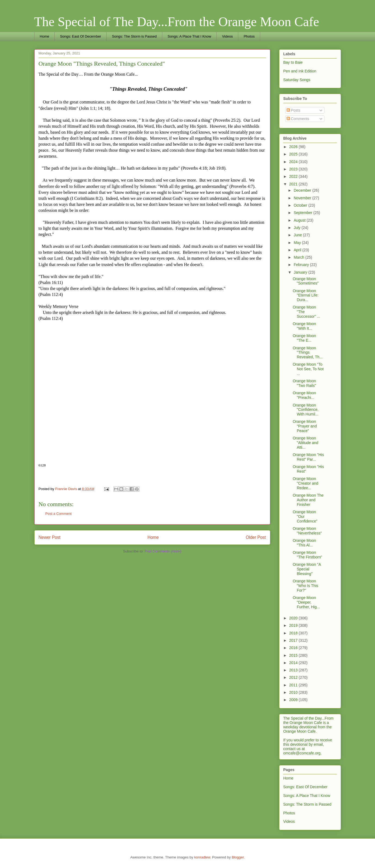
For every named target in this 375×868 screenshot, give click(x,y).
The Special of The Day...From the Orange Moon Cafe (177, 22)
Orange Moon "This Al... (304, 543)
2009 (294, 700)
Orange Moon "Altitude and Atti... (305, 443)
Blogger (238, 857)
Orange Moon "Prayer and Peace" (305, 426)
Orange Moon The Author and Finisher (308, 500)
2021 (294, 184)
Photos (249, 36)
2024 (294, 162)
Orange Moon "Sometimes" (306, 281)
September (303, 213)
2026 (294, 147)
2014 (294, 663)
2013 (294, 670)
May (298, 243)
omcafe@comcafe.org (302, 753)
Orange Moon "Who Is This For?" (305, 586)
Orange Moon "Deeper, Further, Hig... (306, 602)
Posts (294, 110)
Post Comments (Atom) (163, 551)
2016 (294, 648)
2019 (294, 625)
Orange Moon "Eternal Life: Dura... (306, 295)
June (298, 235)
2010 (294, 692)
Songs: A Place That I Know (189, 36)
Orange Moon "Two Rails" (304, 383)
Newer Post (50, 537)
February (302, 265)
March (300, 257)
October (301, 205)
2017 (294, 640)
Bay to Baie (293, 62)
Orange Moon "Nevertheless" (307, 531)
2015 (294, 655)
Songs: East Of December (81, 36)
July (298, 228)
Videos (227, 36)
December (303, 190)
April (298, 250)
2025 (294, 154)
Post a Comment (59, 514)
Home (44, 36)
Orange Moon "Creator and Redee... (305, 483)
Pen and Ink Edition (300, 71)
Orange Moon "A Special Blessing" (307, 569)
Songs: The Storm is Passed (134, 36)
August (300, 220)
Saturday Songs (297, 80)
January (301, 272)
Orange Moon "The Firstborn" (307, 555)
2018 (294, 633)
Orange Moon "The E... (304, 338)
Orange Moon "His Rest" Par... (308, 457)
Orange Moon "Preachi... (304, 395)
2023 (294, 169)
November (303, 198)
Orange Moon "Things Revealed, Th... (308, 353)
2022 (294, 176)
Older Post (256, 537)
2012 (294, 677)
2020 (294, 618)
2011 (294, 685)
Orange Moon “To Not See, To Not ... (308, 369)
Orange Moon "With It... (304, 326)
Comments (298, 119)
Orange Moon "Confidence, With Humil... (306, 410)
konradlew (202, 857)
